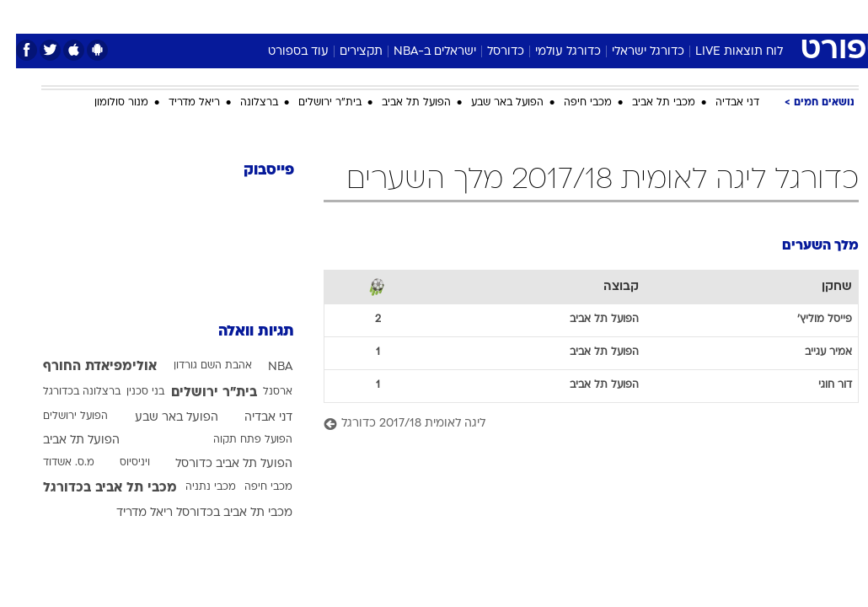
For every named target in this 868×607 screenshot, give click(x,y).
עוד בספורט (282, 52)
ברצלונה (243, 103)
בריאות (416, 16)
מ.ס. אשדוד (53, 463)
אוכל (465, 16)
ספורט (650, 16)
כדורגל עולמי (552, 52)
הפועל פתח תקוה (237, 440)
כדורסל (490, 52)
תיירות (363, 16)
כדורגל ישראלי (632, 52)
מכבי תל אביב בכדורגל (94, 488)
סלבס (550, 16)
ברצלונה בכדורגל (66, 392)
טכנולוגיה (305, 16)
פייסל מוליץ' (809, 320)
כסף (506, 16)
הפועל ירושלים (59, 416)
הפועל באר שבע (491, 103)
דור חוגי (819, 385)
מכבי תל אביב (648, 103)
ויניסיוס (119, 463)
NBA (264, 367)
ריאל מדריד (178, 103)
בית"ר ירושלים (314, 103)
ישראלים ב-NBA (419, 52)
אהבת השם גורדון (197, 366)
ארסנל (262, 392)
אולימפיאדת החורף (84, 367)
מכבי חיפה (572, 103)
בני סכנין (129, 392)
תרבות (599, 16)
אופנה (248, 16)
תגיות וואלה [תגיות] (240, 332)
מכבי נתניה (195, 487)
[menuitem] (693, 16)
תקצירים (345, 52)
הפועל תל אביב (400, 103)
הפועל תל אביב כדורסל (218, 464)
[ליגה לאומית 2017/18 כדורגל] (575, 424)
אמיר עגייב (812, 352)
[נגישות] (23, 16)
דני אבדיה (721, 103)
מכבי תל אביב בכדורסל (218, 513)
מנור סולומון (105, 103)
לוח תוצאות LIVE (723, 52)
